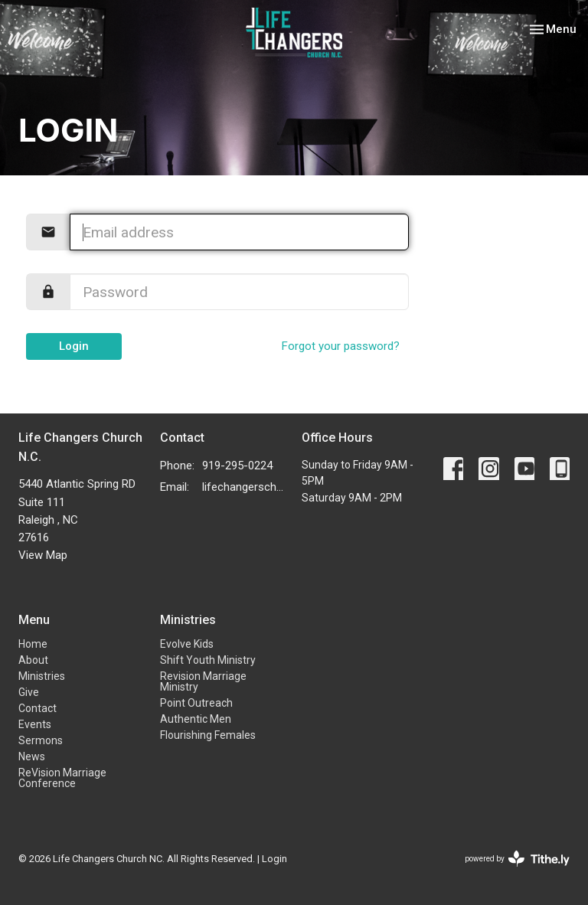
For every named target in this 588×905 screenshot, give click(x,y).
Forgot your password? (341, 346)
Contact (38, 708)
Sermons (41, 740)
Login (74, 346)
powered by (517, 859)
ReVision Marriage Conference (62, 778)
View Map (43, 555)
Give (29, 692)
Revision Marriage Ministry (203, 681)
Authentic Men (196, 719)
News (32, 756)
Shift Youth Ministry (208, 660)
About (33, 660)
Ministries (42, 676)
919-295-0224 (237, 466)
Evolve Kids (187, 644)
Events (35, 724)
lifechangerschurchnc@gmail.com (244, 487)
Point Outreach (196, 703)
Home (33, 644)
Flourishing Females (208, 735)
